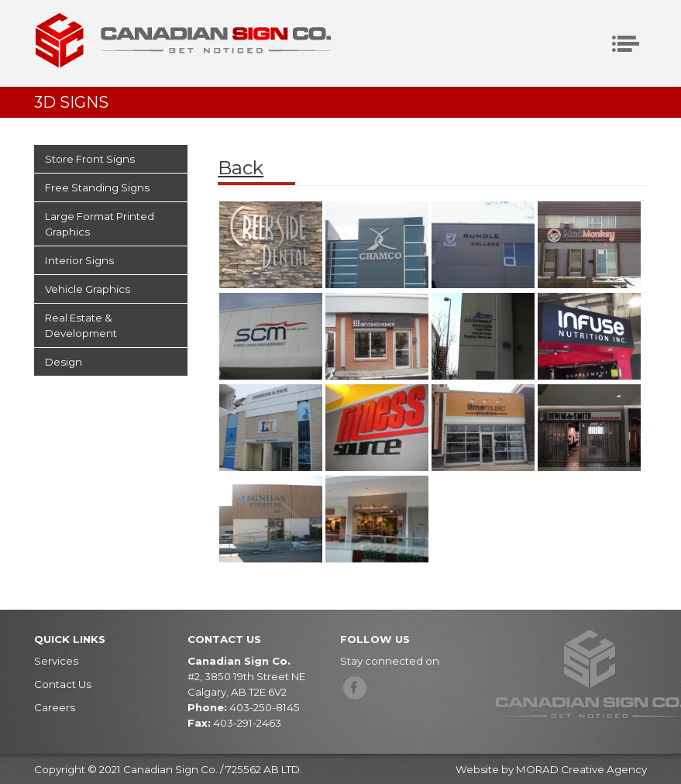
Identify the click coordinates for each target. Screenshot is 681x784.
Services (56, 661)
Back (241, 168)
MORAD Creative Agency (581, 769)
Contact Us (63, 684)
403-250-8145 (265, 707)
